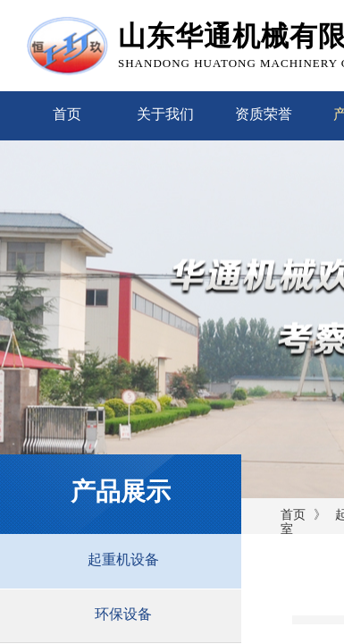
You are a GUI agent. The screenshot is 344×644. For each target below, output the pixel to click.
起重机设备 (123, 559)
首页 (67, 114)
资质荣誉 (264, 114)
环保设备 (123, 614)
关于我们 (165, 114)
